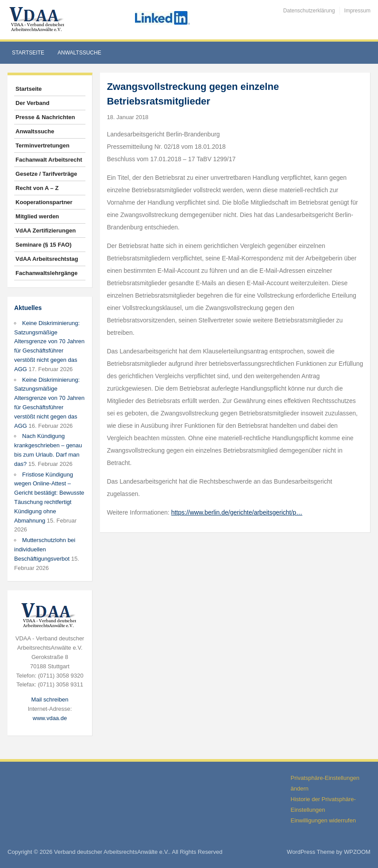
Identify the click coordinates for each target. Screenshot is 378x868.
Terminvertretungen (42, 145)
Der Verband (33, 103)
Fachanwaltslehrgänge (46, 273)
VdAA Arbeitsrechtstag (47, 259)
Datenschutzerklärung (309, 11)
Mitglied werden (37, 216)
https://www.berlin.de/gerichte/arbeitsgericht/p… (237, 512)
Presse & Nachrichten (45, 117)
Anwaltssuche (79, 53)
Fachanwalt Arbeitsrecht (49, 160)
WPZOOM (357, 852)
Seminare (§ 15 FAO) (43, 245)
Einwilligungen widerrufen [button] (323, 820)
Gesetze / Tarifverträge (46, 174)
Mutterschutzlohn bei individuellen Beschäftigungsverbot (45, 549)
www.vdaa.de (50, 718)
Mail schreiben (50, 699)
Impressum (357, 11)
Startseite (28, 53)
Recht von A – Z (37, 188)
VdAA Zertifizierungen (46, 231)
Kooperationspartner (44, 202)
